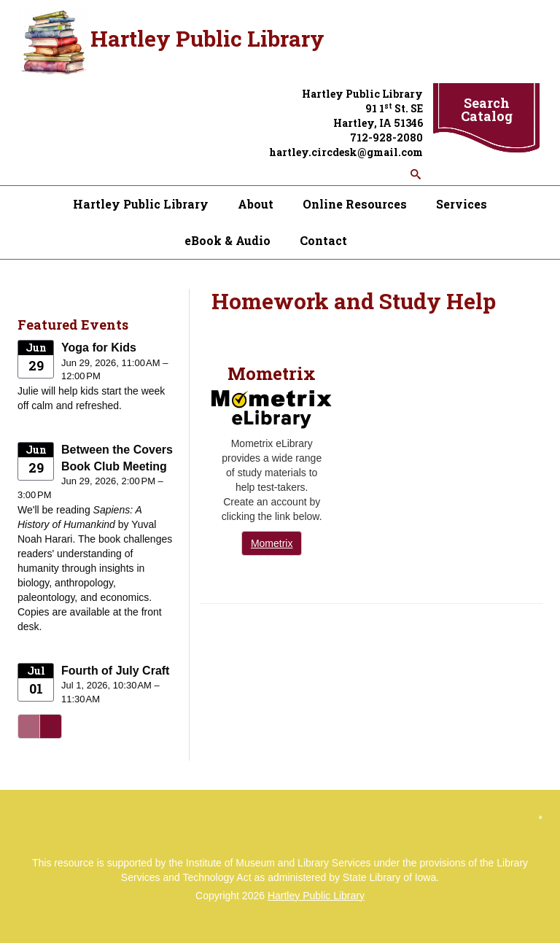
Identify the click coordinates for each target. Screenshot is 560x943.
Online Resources (355, 204)
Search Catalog (487, 109)
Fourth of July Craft (115, 671)
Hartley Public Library (141, 204)
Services (462, 204)
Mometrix (272, 543)
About (256, 204)
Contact (323, 240)
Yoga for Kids (99, 348)
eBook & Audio (227, 240)
